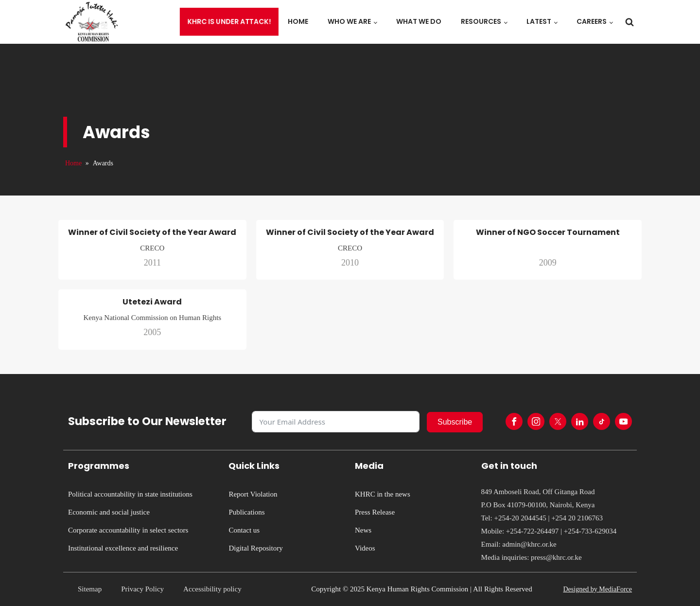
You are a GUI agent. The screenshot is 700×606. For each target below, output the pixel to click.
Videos (365, 548)
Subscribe (455, 422)
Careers (592, 21)
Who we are (349, 21)
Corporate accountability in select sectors (128, 530)
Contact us (244, 530)
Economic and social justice (109, 512)
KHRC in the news (383, 494)
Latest (539, 21)
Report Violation (253, 494)
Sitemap (90, 589)
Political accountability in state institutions (130, 494)
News (363, 530)
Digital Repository (255, 548)
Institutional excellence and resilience (123, 548)
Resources (481, 21)
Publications (246, 512)
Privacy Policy (142, 589)
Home (298, 21)
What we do (419, 21)
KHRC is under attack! (229, 22)
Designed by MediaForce (597, 589)
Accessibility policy (212, 589)
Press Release (375, 512)
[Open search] (630, 22)
